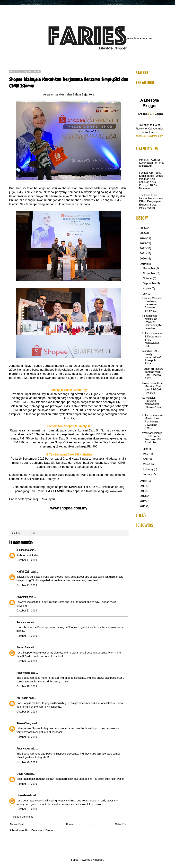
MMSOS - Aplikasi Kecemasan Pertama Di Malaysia (151, 163)
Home (70, 824)
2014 (143, 491)
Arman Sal (22, 648)
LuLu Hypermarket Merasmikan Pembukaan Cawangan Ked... (153, 422)
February (148, 469)
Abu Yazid (22, 698)
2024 (143, 238)
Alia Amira (22, 597)
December (149, 268)
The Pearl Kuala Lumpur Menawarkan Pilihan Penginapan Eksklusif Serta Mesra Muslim (151, 201)
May (146, 454)
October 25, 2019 (27, 686)
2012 (143, 501)
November (149, 273)
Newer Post (17, 824)
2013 (143, 496)
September (150, 283)
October (148, 278)
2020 (143, 259)
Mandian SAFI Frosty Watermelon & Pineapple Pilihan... (152, 357)
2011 (143, 506)
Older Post (121, 824)
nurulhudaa (23, 550)
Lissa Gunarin (24, 795)
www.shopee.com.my (69, 508)
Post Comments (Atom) (39, 830)
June (146, 449)
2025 (143, 233)
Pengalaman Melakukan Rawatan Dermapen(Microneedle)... (152, 322)
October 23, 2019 (27, 611)
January (148, 474)
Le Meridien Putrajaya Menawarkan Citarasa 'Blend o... (152, 404)
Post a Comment (23, 817)
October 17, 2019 (27, 560)
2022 (143, 248)
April (146, 459)
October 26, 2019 (27, 712)
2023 (143, 243)
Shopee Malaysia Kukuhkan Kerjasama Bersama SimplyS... (152, 304)
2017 (143, 486)
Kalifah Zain (23, 572)
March (147, 464)
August (147, 288)
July (145, 294)
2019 (143, 264)
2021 (143, 254)
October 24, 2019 (27, 636)
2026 (143, 228)
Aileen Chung (24, 723)
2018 (143, 481)
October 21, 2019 (27, 585)
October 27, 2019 (27, 784)
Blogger (99, 860)
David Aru (22, 774)
